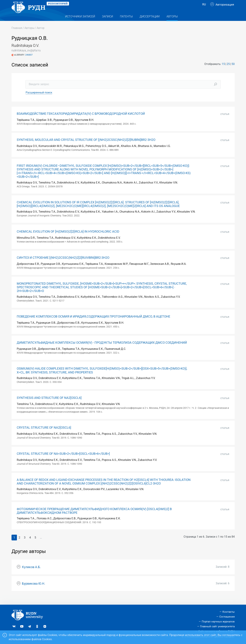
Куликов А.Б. (31, 574)
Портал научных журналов (218, 622)
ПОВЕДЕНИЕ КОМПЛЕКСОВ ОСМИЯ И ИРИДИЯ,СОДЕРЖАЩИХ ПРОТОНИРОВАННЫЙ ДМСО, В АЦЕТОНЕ (93, 323)
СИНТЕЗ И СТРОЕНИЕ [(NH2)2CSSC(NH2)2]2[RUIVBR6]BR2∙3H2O (63, 265)
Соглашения (227, 617)
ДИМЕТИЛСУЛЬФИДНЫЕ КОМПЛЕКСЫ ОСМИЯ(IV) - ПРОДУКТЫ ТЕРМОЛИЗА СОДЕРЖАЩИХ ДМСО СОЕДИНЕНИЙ (102, 350)
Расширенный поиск (39, 99)
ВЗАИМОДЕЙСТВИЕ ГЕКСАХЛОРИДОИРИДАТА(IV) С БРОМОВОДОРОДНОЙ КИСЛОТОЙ (81, 121)
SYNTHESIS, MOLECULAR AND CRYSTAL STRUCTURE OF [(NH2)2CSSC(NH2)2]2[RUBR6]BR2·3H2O (86, 147)
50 (233, 71)
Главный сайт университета (217, 626)
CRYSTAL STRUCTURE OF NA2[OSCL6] (44, 435)
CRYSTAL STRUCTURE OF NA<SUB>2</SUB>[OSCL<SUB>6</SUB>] (63, 461)
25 (228, 71)
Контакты (229, 612)
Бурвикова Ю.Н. (34, 591)
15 (223, 71)
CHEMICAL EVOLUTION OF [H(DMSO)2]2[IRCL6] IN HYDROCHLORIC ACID (68, 239)
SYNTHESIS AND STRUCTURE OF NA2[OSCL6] (49, 405)
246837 (29, 62)
